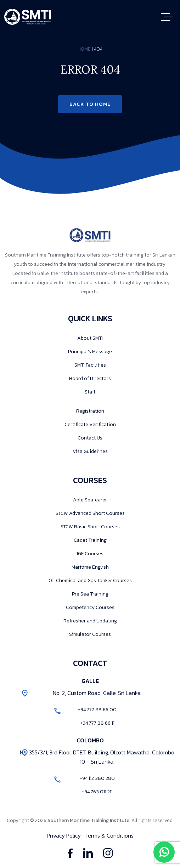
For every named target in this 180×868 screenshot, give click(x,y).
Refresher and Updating (90, 621)
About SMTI (90, 338)
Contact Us (90, 438)
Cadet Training (90, 540)
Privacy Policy (64, 835)
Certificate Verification (90, 424)
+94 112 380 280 (97, 778)
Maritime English (90, 567)
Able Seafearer (90, 500)
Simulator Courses (90, 634)
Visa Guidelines (90, 451)
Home (84, 49)
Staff (90, 392)
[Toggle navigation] (168, 17)
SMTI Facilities (90, 365)
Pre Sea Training (90, 594)
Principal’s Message (90, 352)
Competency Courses (90, 607)
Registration (90, 411)
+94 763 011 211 (97, 792)
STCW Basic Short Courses (90, 527)
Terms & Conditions (109, 835)
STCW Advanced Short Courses (90, 513)
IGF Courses (90, 554)
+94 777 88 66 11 (97, 723)
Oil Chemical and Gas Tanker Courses (90, 580)
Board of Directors (90, 378)
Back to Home (90, 104)
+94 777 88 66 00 (97, 710)
